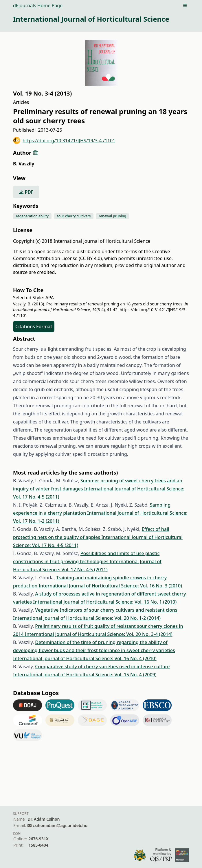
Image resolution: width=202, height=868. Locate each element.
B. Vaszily (24, 164)
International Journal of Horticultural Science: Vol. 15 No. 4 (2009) (85, 675)
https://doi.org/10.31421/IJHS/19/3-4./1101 (64, 140)
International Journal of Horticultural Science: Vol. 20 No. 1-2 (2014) (87, 618)
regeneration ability (32, 216)
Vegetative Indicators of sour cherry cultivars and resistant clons (106, 610)
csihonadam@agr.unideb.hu (60, 825)
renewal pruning (112, 216)
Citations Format (34, 326)
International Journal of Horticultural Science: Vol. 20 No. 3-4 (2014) (99, 634)
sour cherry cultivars (74, 216)
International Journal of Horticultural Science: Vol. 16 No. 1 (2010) (105, 602)
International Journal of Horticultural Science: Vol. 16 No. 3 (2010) (110, 586)
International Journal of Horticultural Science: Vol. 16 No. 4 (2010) (85, 658)
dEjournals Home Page (38, 5)
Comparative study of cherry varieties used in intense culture (102, 667)
